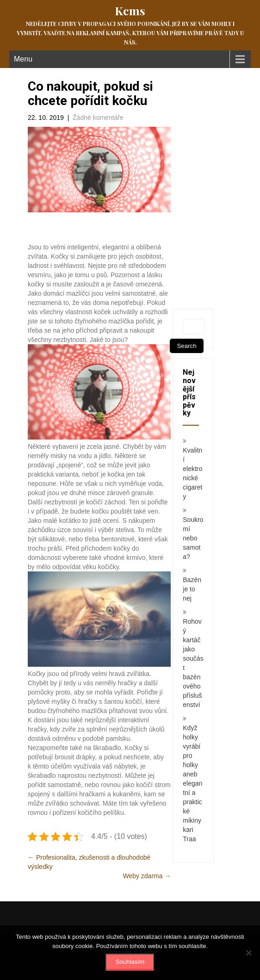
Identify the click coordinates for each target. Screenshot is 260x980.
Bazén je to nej (192, 589)
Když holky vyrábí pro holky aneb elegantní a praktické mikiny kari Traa (192, 783)
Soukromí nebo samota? (193, 538)
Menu (23, 59)
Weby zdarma (147, 876)
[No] (248, 953)
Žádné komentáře (98, 118)
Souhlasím (130, 962)
